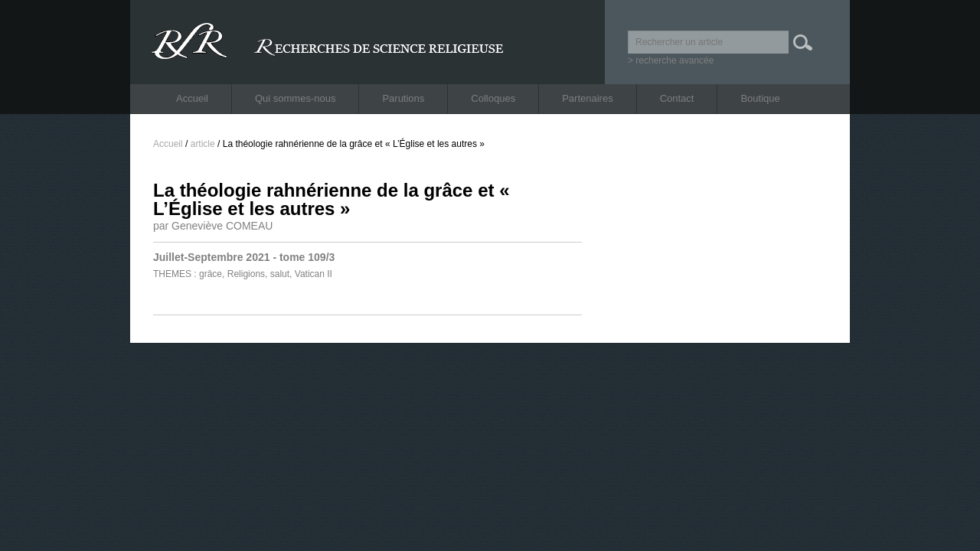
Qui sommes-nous (295, 98)
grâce (211, 274)
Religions (246, 274)
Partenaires (587, 98)
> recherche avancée (671, 60)
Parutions (403, 98)
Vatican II (314, 274)
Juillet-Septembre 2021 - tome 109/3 (244, 257)
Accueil (192, 98)
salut (280, 274)
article (203, 144)
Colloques (493, 98)
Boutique (760, 98)
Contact (677, 98)
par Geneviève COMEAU (213, 226)
